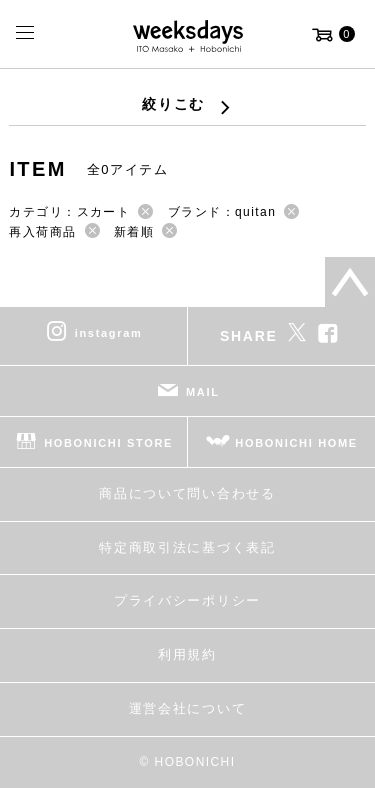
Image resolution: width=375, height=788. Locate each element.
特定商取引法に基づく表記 (187, 547)
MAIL (203, 392)
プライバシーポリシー (187, 600)
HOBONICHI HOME (296, 443)
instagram (109, 333)
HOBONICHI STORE (108, 443)
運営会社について (187, 708)
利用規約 (187, 654)
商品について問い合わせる (187, 493)
